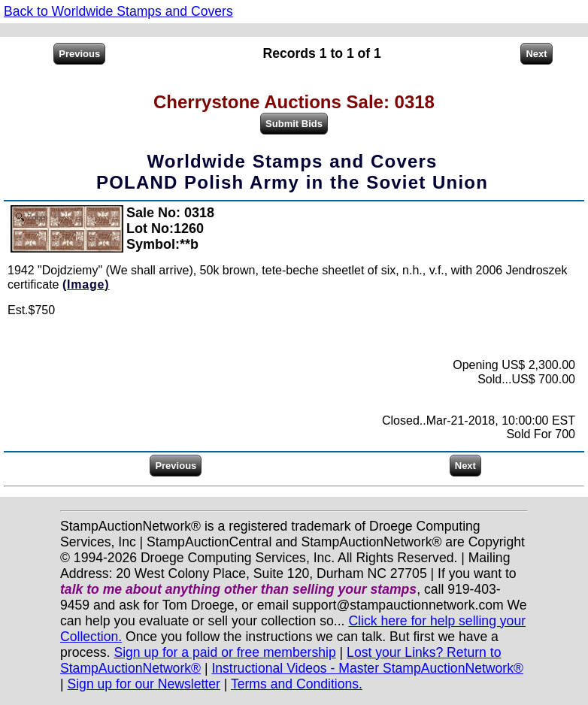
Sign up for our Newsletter (143, 684)
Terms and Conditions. (297, 684)
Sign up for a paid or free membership (224, 652)
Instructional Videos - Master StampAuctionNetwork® (367, 668)
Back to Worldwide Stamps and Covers (118, 11)
